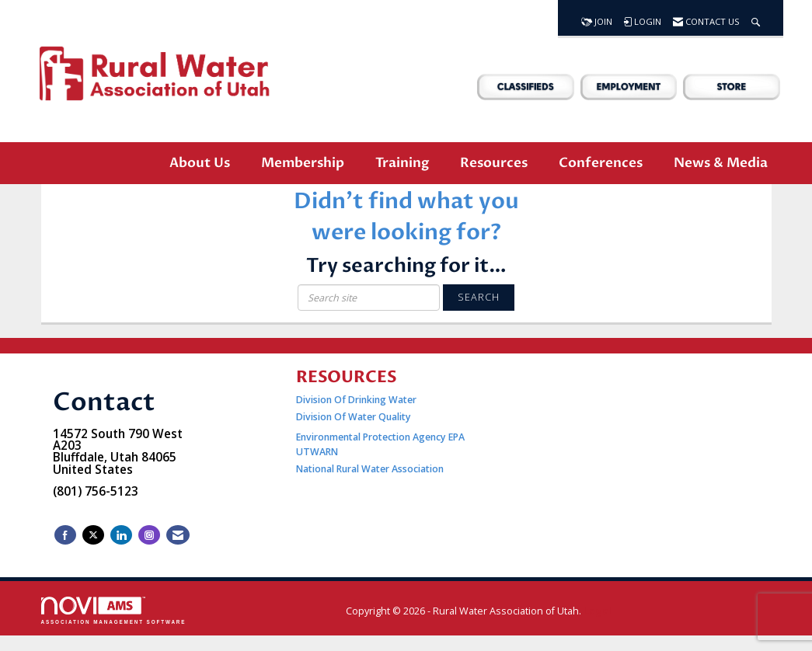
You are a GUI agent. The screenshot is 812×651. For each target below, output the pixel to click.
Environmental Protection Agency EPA (380, 437)
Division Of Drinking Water (357, 400)
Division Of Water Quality (354, 417)
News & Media (721, 163)
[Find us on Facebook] (65, 535)
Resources (494, 163)
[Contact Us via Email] (178, 535)
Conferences (601, 163)
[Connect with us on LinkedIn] (121, 535)
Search (479, 297)
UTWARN (317, 452)
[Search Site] (756, 18)
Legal (598, 611)
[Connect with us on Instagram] (149, 535)
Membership (303, 163)
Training (402, 163)
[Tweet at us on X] (93, 535)
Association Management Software (114, 610)
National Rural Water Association (370, 469)
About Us (200, 163)
